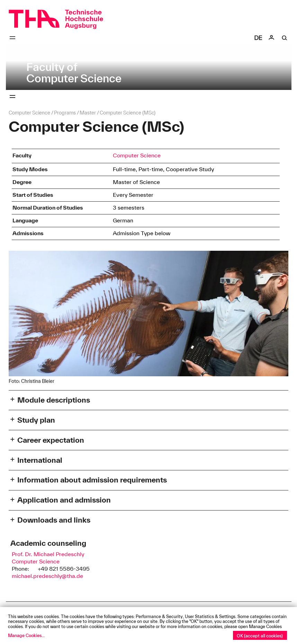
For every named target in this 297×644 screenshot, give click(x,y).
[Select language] (258, 38)
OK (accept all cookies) (260, 636)
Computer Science (137, 155)
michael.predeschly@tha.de (47, 576)
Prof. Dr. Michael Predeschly (48, 554)
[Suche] (285, 38)
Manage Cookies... (26, 635)
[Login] (271, 38)
